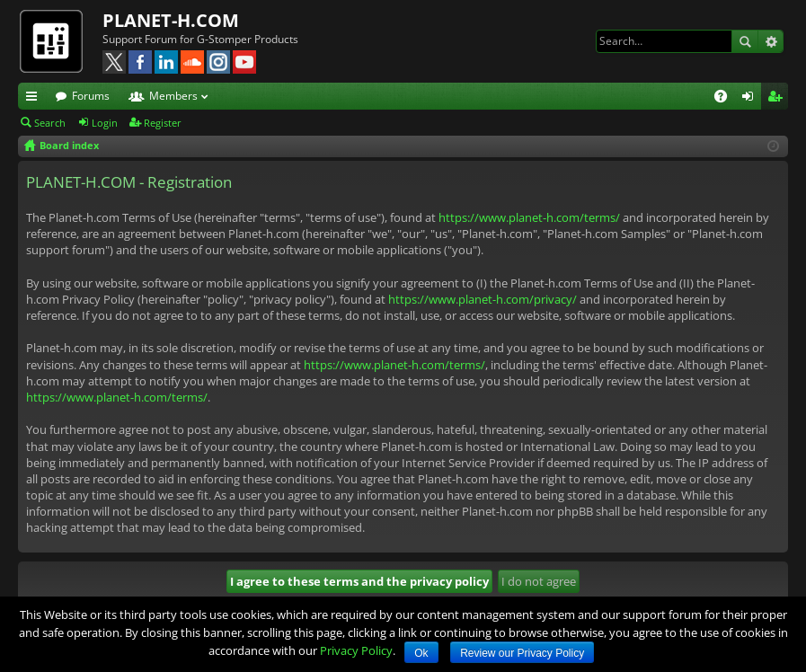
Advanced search (771, 41)
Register (163, 123)
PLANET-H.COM (171, 20)
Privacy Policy (356, 650)
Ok (421, 653)
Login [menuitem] (751, 99)
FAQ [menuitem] (726, 99)
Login (105, 123)
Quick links (35, 99)
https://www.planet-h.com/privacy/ (483, 299)
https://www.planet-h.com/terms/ (529, 217)
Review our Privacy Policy (522, 653)
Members (173, 96)
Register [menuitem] (778, 99)
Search (745, 41)
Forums (91, 96)
